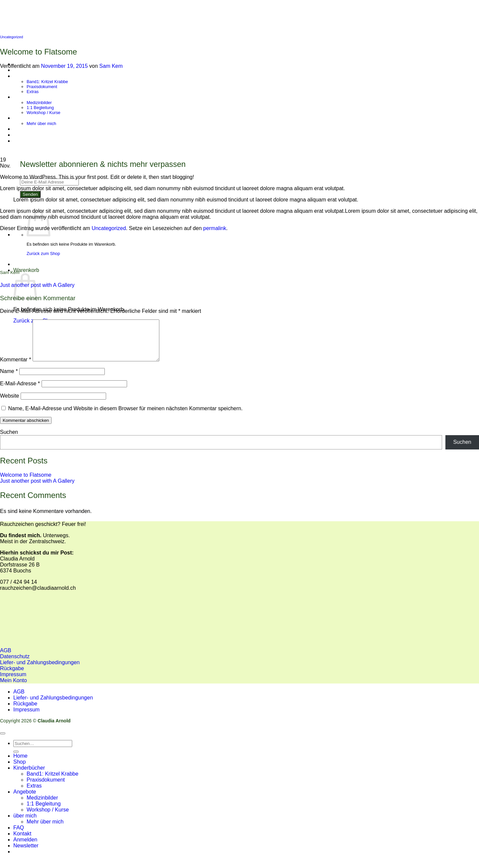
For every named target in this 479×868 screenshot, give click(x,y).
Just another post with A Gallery (37, 285)
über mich (25, 824)
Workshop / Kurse (48, 818)
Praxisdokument (46, 788)
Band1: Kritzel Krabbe (53, 782)
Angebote (25, 800)
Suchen (9, 440)
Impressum (26, 718)
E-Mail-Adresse (20, 391)
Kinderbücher (29, 776)
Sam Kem (111, 66)
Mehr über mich (45, 830)
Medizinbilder (42, 806)
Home (20, 764)
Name (9, 379)
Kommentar (15, 368)
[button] (26, 854)
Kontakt (22, 842)
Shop (19, 770)
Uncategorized (11, 37)
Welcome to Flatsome (26, 483)
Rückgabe (25, 712)
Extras (34, 794)
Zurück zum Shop (43, 253)
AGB (19, 700)
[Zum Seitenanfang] (3, 741)
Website (10, 404)
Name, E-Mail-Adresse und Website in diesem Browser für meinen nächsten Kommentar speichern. (125, 416)
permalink (215, 228)
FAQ (19, 836)
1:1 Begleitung (44, 812)
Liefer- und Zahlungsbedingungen (53, 706)
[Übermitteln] (16, 760)
